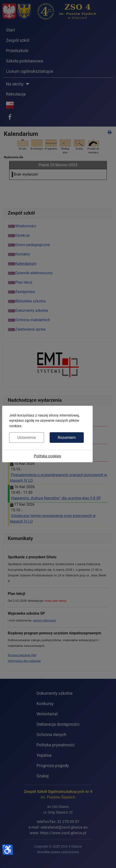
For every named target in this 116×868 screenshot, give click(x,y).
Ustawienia (27, 438)
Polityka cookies (48, 456)
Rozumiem (67, 438)
